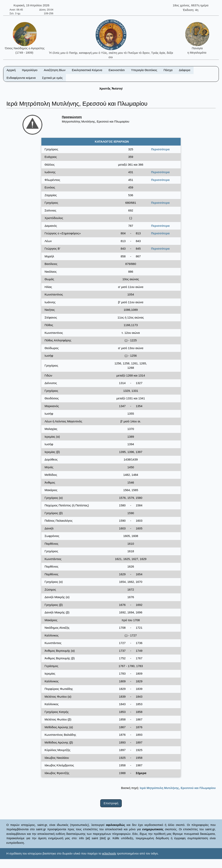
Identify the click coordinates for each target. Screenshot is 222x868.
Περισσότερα (160, 149)
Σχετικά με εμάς (52, 78)
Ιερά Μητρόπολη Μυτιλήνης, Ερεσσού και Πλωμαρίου (178, 788)
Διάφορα (185, 70)
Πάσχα (168, 70)
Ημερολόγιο (30, 70)
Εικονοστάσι (117, 70)
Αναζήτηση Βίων (55, 70)
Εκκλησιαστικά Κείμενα (87, 70)
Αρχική (11, 70)
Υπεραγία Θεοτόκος (144, 70)
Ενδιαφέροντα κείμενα (21, 78)
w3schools (109, 853)
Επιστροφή (111, 803)
